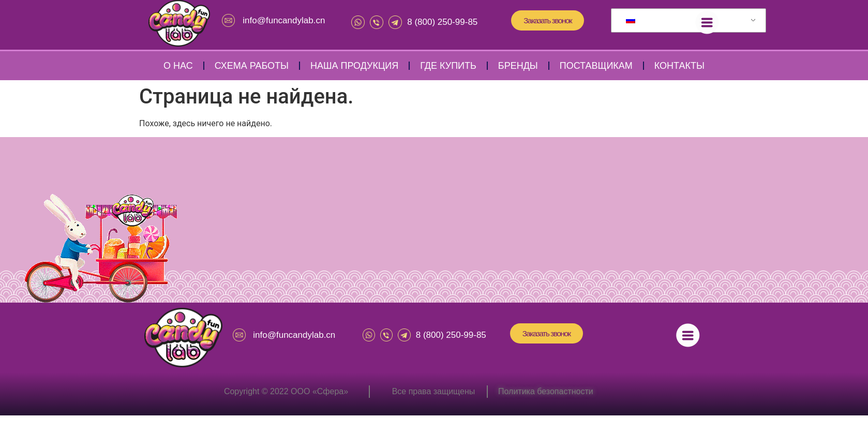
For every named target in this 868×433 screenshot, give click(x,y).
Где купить (448, 66)
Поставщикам (596, 66)
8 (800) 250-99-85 (442, 22)
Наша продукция (354, 66)
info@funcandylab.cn (284, 20)
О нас (178, 66)
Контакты (679, 66)
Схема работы (252, 66)
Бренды (518, 66)
